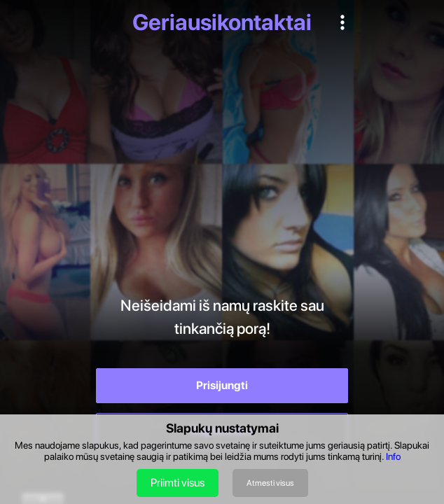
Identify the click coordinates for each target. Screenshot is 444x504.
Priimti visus (178, 483)
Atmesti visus (270, 483)
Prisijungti (222, 385)
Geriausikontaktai (222, 22)
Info (393, 456)
